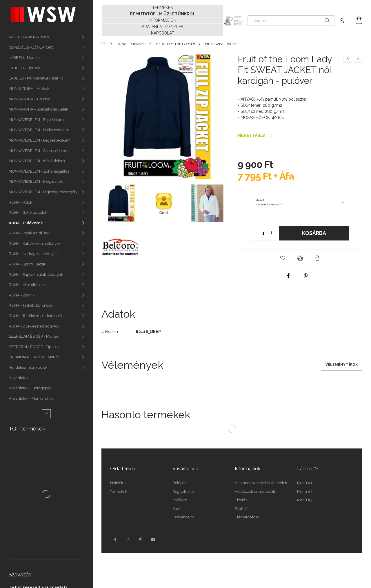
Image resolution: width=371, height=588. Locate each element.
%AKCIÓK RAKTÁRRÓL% (29, 37)
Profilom (180, 500)
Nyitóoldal (119, 483)
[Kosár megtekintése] (356, 21)
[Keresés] (291, 21)
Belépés (179, 483)
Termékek (119, 492)
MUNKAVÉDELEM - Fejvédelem (36, 120)
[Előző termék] (348, 58)
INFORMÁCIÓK (162, 20)
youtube (153, 540)
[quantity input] (263, 233)
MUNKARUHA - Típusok (29, 99)
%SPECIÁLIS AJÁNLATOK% (31, 47)
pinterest (141, 540)
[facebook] (288, 276)
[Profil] (342, 21)
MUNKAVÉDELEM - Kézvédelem (37, 161)
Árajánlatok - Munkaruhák (31, 398)
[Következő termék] (358, 58)
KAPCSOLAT (163, 33)
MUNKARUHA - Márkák (29, 89)
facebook (115, 540)
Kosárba (314, 233)
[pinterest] (306, 276)
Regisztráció (183, 492)
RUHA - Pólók (20, 202)
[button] (283, 258)
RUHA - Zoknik (22, 295)
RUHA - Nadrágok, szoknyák (33, 254)
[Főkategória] (104, 44)
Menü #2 (305, 492)
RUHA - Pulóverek (26, 223)
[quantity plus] (271, 233)
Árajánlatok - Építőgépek (30, 388)
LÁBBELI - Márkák (24, 58)
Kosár (177, 509)
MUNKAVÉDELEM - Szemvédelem (39, 151)
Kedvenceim (183, 517)
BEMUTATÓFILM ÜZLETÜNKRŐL (163, 14)
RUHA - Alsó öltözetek (28, 285)
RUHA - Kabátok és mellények (35, 244)
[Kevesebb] (46, 414)
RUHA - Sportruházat (27, 264)
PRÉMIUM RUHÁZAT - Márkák (35, 357)
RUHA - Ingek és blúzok (29, 233)
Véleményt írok (342, 365)
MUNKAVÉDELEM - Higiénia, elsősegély (43, 192)
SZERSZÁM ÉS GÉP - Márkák (34, 336)
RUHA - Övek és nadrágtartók (34, 326)
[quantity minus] (255, 233)
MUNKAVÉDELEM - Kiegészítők (36, 181)
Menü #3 (305, 500)
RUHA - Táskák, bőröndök (31, 305)
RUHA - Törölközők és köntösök (36, 316)
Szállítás (242, 509)
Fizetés (241, 500)
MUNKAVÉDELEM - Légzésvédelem (40, 140)
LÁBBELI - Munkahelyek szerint (36, 78)
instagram (128, 540)
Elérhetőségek (247, 517)
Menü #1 (305, 483)
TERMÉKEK (163, 8)
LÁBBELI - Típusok (24, 68)
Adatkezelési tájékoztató (255, 492)
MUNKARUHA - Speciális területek (38, 109)
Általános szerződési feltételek (261, 483)
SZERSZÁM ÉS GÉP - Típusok (34, 347)
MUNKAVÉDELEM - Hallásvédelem (39, 130)
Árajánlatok (19, 378)
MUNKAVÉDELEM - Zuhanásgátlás (39, 171)
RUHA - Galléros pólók (28, 212)
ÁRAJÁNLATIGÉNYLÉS (162, 27)
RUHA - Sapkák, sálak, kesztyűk (36, 275)
